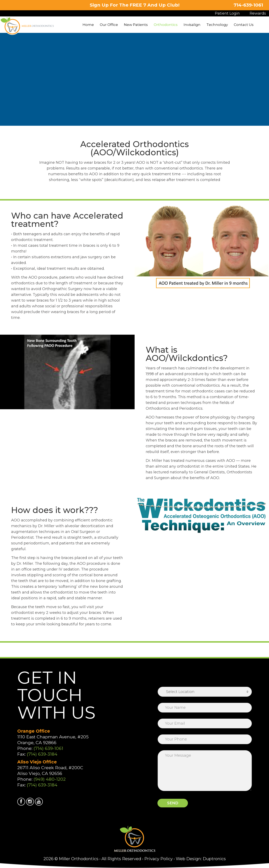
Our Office (109, 25)
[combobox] (205, 692)
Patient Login (227, 13)
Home (88, 25)
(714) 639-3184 (42, 754)
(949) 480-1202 (50, 779)
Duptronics (214, 859)
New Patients (136, 25)
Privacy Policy (158, 859)
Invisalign (192, 25)
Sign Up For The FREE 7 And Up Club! (135, 5)
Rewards (258, 13)
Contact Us (244, 25)
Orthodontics (166, 25)
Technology (217, 25)
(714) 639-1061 (48, 748)
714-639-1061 (248, 5)
